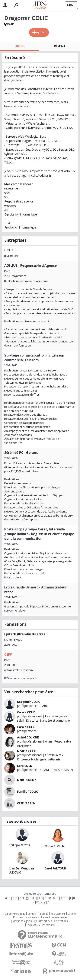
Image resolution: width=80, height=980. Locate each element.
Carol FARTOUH (55, 868)
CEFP (8, 654)
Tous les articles (43, 921)
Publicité (44, 914)
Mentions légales (22, 921)
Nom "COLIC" (26, 780)
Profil (19, 46)
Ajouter (41, 32)
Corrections (61, 921)
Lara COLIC (25, 766)
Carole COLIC (26, 712)
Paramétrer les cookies (54, 917)
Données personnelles (26, 917)
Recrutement (58, 914)
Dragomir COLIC (28, 702)
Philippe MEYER (19, 845)
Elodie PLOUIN (55, 846)
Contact (32, 914)
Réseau (59, 46)
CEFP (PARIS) (26, 803)
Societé (71, 914)
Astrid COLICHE (28, 737)
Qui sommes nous (15, 914)
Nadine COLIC (27, 751)
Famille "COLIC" (28, 791)
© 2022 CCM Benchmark (40, 925)
